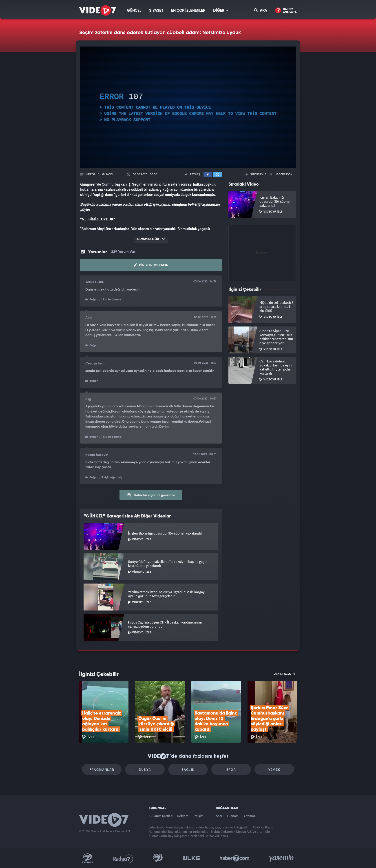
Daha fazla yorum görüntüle (151, 495)
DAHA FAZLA (284, 674)
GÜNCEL (134, 11)
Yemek (274, 769)
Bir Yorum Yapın (151, 265)
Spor (231, 769)
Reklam (183, 816)
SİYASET (156, 11)
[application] (188, 107)
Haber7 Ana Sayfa (286, 11)
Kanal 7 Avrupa (158, 858)
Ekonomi (233, 816)
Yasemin (282, 858)
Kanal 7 (87, 858)
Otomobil (251, 816)
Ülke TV (191, 858)
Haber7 (235, 858)
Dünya (145, 769)
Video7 (90, 174)
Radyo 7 (123, 858)
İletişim (198, 816)
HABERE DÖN (281, 174)
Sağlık (188, 769)
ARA (261, 10)
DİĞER (221, 10)
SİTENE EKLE (256, 174)
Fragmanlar (102, 769)
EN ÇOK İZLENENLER (188, 11)
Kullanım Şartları (161, 816)
